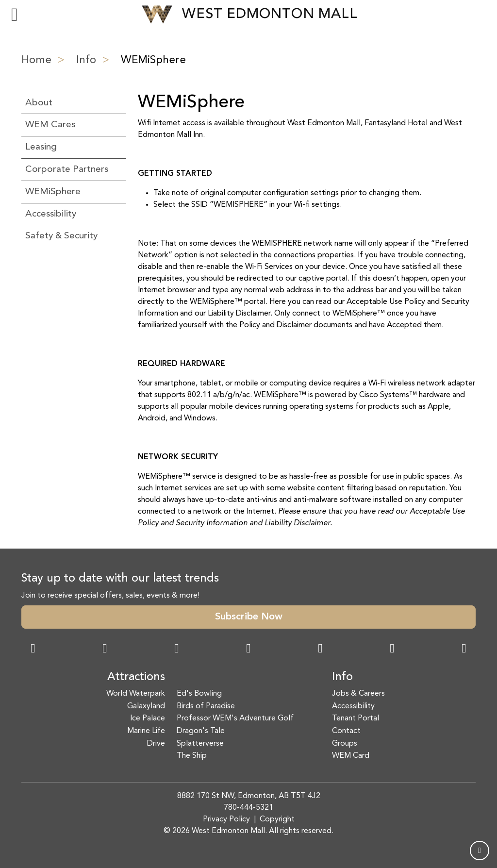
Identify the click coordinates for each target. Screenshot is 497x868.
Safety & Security (61, 236)
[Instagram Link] (105, 650)
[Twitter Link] (248, 650)
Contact (346, 731)
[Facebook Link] (33, 650)
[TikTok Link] (392, 650)
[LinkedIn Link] (464, 650)
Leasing (41, 147)
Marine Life (146, 731)
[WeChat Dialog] (320, 650)
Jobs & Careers (358, 694)
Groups (345, 744)
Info (86, 60)
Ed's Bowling (199, 694)
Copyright (277, 819)
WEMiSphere (53, 192)
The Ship (192, 756)
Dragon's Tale (201, 731)
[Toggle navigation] (15, 15)
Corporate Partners (67, 169)
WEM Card (351, 756)
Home (36, 60)
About (39, 103)
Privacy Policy (226, 819)
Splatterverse (200, 744)
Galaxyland (146, 706)
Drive (156, 744)
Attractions (136, 677)
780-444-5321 (248, 808)
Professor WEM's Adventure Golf (235, 718)
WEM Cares (50, 125)
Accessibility (51, 214)
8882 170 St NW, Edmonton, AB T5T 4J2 (249, 796)
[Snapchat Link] (177, 650)
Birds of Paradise (206, 706)
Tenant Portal (356, 718)
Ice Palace (148, 718)
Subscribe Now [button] (249, 617)
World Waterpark (136, 694)
